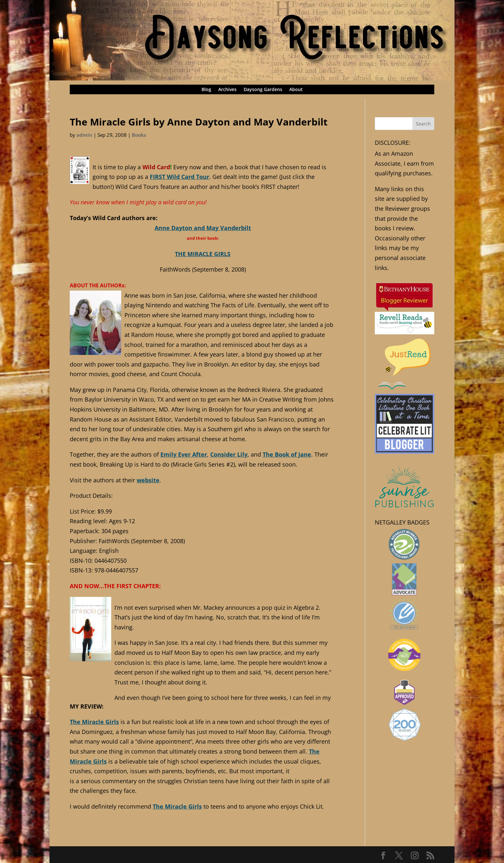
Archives (227, 90)
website (148, 480)
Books (139, 135)
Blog (206, 90)
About (296, 90)
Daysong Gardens (263, 90)
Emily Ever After (184, 454)
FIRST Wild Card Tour (180, 177)
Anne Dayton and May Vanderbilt (203, 228)
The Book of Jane (287, 454)
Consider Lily (229, 454)
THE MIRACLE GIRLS (203, 254)
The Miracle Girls (94, 722)
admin (84, 135)
